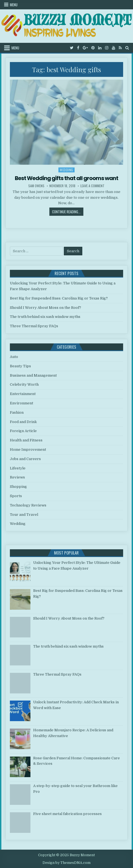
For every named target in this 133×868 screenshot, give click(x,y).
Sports (16, 496)
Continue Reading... (68, 212)
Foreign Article (23, 431)
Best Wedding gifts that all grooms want (66, 178)
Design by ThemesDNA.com (66, 863)
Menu (14, 5)
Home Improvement (28, 450)
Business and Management (33, 375)
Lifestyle (18, 468)
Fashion (17, 412)
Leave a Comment (92, 186)
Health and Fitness (26, 440)
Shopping (18, 487)
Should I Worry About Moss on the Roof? (46, 308)
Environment (22, 403)
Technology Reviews (28, 505)
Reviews (17, 477)
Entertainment (23, 394)
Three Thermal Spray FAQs (34, 326)
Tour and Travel (24, 515)
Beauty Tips (20, 366)
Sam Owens (36, 186)
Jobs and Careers (25, 459)
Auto (14, 357)
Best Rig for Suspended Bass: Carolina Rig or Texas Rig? (59, 298)
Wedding (66, 170)
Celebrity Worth (24, 384)
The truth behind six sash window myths (45, 317)
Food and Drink (23, 422)
